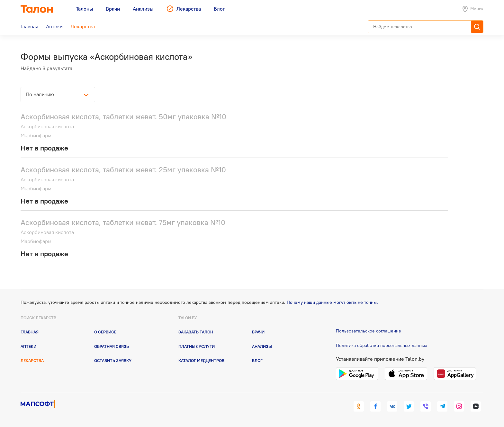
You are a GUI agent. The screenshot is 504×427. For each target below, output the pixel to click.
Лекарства (32, 360)
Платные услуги (197, 346)
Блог (257, 360)
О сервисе (105, 332)
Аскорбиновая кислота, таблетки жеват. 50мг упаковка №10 (123, 117)
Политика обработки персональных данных (382, 345)
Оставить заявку (113, 360)
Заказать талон (196, 332)
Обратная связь (112, 346)
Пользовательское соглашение (369, 331)
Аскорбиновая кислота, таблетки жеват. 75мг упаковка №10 (123, 222)
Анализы (262, 346)
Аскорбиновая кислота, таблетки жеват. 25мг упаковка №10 (123, 170)
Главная (30, 332)
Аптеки (28, 346)
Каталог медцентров (201, 360)
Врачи (258, 332)
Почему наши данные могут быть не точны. (332, 302)
